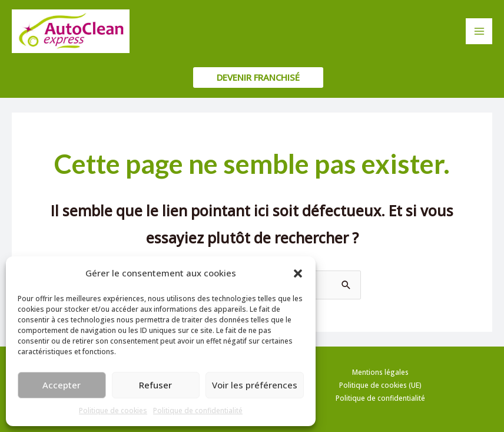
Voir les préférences (255, 385)
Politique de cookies (113, 410)
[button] (298, 273)
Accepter (62, 385)
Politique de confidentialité (198, 410)
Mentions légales (380, 372)
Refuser (155, 385)
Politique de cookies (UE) (380, 385)
